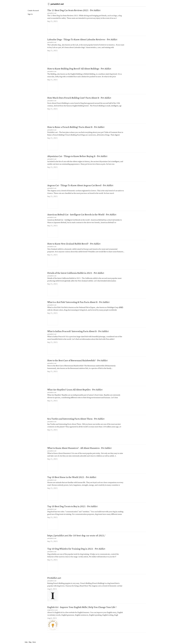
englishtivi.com (52, 615)
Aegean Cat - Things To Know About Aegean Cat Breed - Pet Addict (80, 187)
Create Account (32, 11)
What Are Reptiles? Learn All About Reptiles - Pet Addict (75, 393)
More (35, 642)
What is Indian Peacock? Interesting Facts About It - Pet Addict (78, 334)
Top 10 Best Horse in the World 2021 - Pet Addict (72, 481)
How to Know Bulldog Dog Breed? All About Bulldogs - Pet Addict (79, 69)
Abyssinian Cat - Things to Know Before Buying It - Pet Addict (77, 158)
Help (26, 642)
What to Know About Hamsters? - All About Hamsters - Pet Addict (79, 452)
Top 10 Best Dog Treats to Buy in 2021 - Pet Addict (72, 510)
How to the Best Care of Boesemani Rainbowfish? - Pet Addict (77, 363)
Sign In (28, 14)
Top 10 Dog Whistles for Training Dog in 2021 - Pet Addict (76, 553)
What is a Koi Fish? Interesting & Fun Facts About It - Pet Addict (78, 305)
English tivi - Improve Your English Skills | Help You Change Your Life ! (82, 612)
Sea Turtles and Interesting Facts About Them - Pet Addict (76, 422)
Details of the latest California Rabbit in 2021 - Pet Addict (76, 275)
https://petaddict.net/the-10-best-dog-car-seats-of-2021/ (76, 540)
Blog (30, 642)
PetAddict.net (54, 583)
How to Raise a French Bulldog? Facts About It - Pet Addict (76, 128)
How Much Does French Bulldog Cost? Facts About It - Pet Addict (79, 99)
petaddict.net (52, 13)
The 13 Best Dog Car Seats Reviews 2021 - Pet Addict (74, 11)
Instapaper (31, 4)
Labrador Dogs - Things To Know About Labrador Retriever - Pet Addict (82, 40)
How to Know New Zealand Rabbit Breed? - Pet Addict (74, 246)
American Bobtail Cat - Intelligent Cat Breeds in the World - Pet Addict (82, 216)
